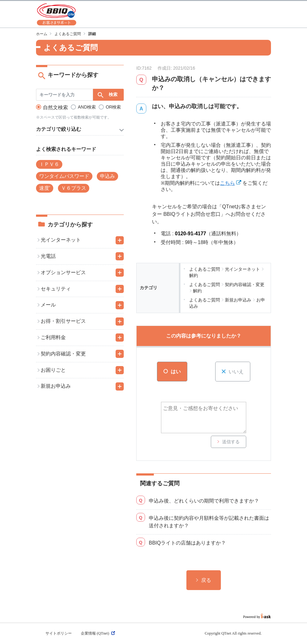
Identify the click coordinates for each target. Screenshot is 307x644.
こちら (227, 183)
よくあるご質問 (68, 34)
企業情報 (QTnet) (98, 633)
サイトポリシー (59, 633)
